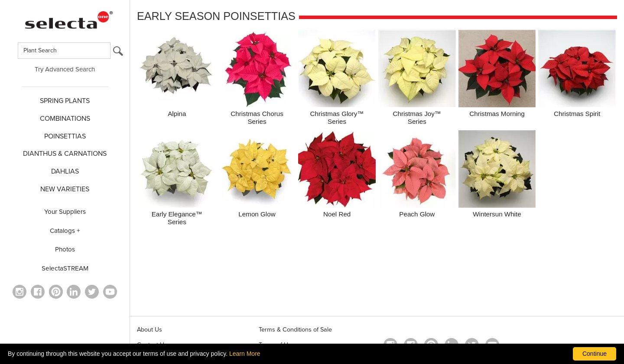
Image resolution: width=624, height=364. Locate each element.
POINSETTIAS (65, 136)
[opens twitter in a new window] (92, 292)
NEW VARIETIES (65, 189)
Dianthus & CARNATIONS (65, 154)
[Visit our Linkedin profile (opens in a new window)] (74, 292)
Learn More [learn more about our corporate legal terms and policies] (245, 354)
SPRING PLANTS (65, 101)
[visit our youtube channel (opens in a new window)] (110, 292)
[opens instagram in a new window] (19, 292)
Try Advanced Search (65, 69)
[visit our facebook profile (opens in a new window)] (38, 292)
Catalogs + (65, 231)
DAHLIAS (65, 171)
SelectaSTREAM (65, 268)
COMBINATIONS (65, 119)
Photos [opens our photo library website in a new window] (65, 249)
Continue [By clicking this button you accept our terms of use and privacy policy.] (595, 354)
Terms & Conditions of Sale (295, 330)
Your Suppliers (65, 212)
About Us (149, 330)
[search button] (118, 53)
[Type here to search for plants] (64, 51)
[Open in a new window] (56, 292)
